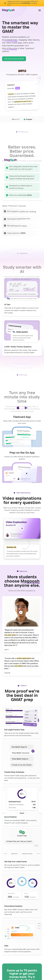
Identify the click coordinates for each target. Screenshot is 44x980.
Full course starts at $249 (14, 59)
